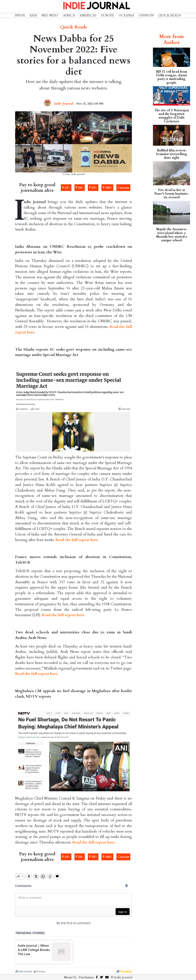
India (20, 15)
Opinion (146, 15)
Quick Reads (170, 15)
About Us (70, 974)
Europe (108, 15)
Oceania (126, 15)
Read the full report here (77, 540)
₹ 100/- (107, 188)
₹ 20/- (80, 188)
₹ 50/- (93, 188)
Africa (69, 15)
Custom (123, 188)
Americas (88, 15)
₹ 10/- (66, 188)
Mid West (50, 15)
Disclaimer (86, 974)
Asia (33, 15)
